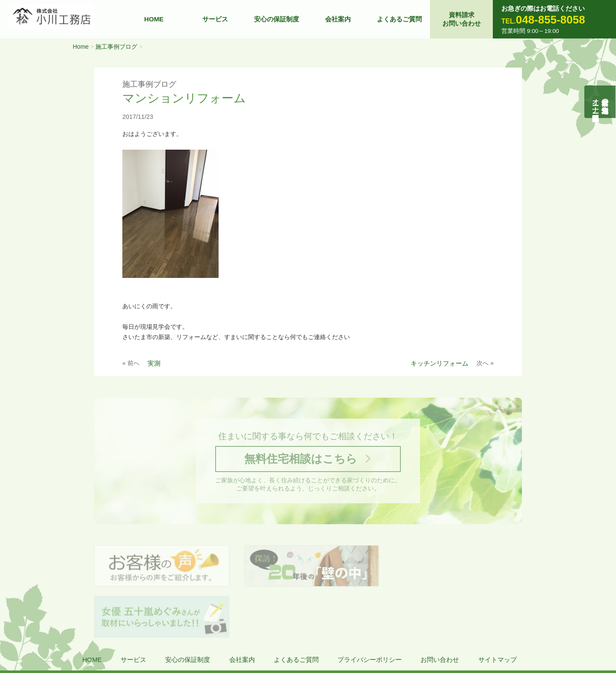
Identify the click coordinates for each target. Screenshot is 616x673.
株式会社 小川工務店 (64, 635)
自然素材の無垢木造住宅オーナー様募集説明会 (600, 102)
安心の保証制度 (277, 19)
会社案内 (338, 19)
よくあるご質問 (399, 19)
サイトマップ (498, 610)
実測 (154, 363)
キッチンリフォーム (440, 363)
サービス (215, 19)
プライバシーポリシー (370, 610)
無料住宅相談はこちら (301, 459)
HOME (154, 19)
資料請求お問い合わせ (462, 19)
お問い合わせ (440, 610)
